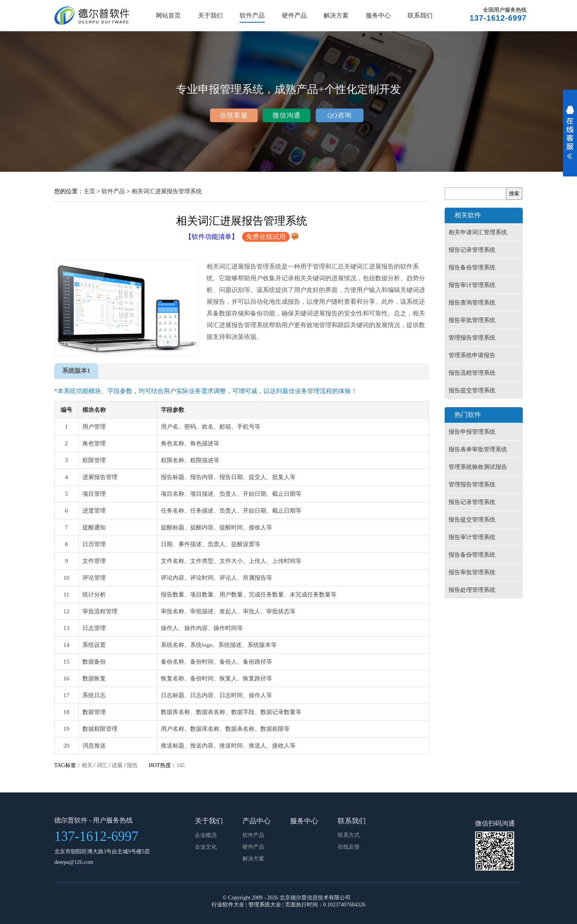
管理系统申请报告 (472, 355)
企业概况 (206, 835)
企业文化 (206, 847)
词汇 (102, 765)
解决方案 (336, 15)
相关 (87, 765)
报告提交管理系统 (472, 390)
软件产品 (252, 15)
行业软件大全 (228, 905)
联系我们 (420, 15)
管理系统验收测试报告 (478, 467)
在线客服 (234, 115)
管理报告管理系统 (472, 338)
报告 (132, 765)
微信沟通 (287, 115)
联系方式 (349, 835)
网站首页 (168, 15)
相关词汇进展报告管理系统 (167, 191)
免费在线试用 (266, 237)
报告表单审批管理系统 (478, 449)
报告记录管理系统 (472, 250)
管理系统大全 (265, 905)
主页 (89, 191)
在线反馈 (349, 847)
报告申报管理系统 (472, 432)
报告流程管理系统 (472, 373)
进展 (117, 765)
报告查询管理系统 (472, 303)
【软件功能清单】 (212, 237)
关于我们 (210, 15)
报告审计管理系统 (472, 285)
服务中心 (378, 15)
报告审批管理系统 (472, 320)
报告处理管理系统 (472, 590)
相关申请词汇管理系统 (478, 232)
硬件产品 (294, 15)
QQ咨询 (339, 115)
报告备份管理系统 (472, 267)
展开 (570, 137)
